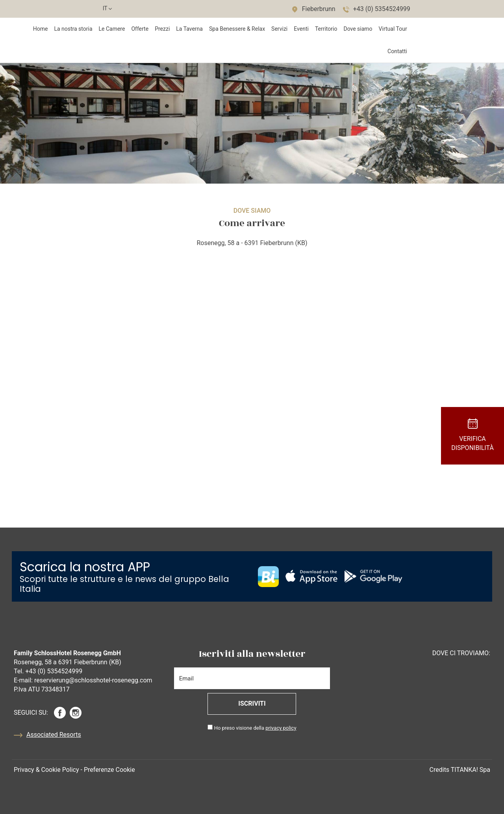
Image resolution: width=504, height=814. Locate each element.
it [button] (107, 10)
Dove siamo (358, 29)
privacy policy (281, 728)
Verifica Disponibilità (472, 435)
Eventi (301, 29)
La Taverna (189, 29)
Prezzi (162, 29)
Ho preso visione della (255, 728)
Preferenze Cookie (109, 770)
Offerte (140, 29)
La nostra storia (73, 29)
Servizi (279, 29)
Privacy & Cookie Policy (46, 770)
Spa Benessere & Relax (237, 29)
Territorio (326, 29)
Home (41, 29)
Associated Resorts (47, 735)
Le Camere (112, 29)
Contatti (397, 51)
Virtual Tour (393, 29)
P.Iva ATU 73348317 (42, 689)
